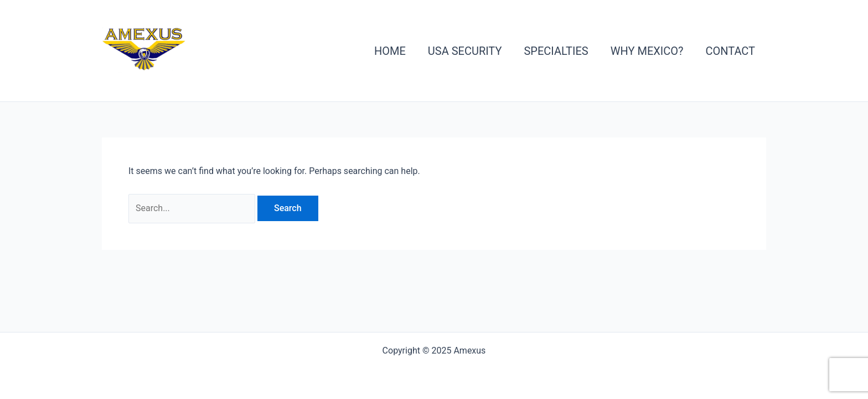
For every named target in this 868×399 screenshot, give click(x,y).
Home (390, 51)
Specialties (556, 51)
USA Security (465, 51)
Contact (730, 51)
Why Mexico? (647, 51)
